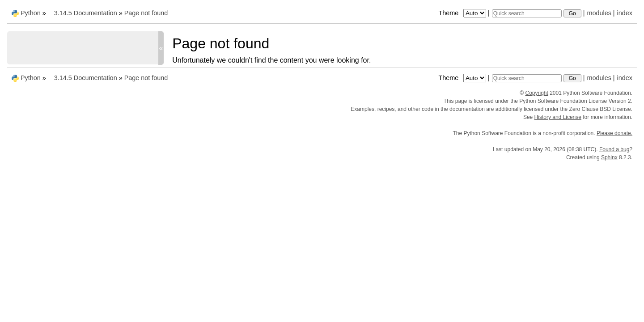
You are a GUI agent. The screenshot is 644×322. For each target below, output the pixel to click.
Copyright (537, 93)
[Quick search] (527, 13)
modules (599, 13)
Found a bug (614, 149)
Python (31, 13)
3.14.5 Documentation (86, 13)
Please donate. (614, 133)
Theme (463, 13)
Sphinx (609, 157)
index (625, 13)
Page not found (146, 13)
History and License (558, 117)
